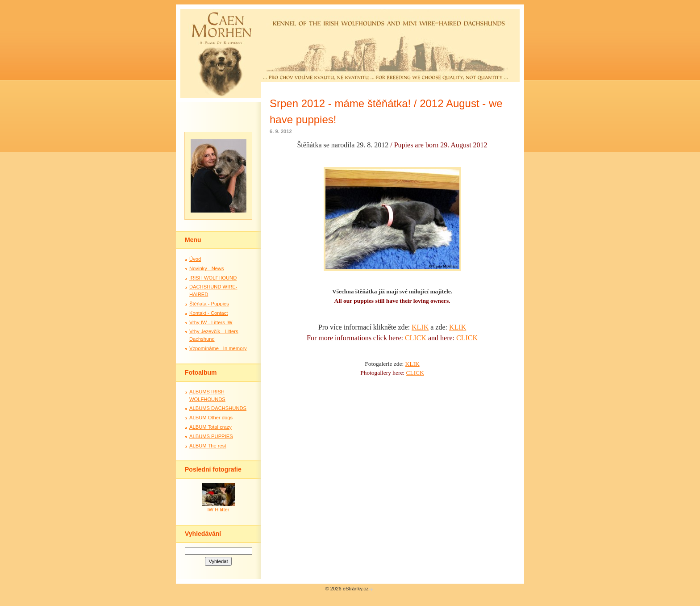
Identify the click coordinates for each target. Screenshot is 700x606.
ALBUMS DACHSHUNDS (218, 408)
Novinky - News (207, 268)
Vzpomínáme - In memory (218, 348)
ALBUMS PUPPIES (211, 436)
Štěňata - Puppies (209, 304)
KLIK (420, 327)
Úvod (195, 259)
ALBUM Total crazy (210, 427)
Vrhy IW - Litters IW (211, 322)
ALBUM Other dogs (211, 418)
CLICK (416, 338)
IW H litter (218, 510)
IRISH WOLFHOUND (213, 278)
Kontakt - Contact (208, 313)
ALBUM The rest (208, 446)
